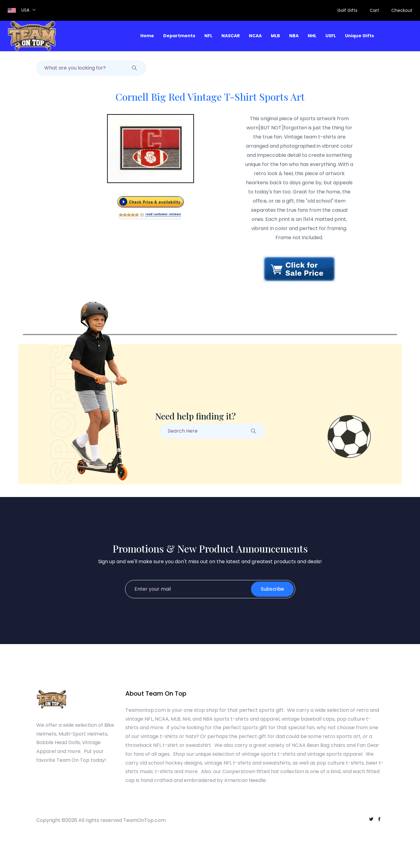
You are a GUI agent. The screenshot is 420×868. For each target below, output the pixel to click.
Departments (179, 36)
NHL (312, 36)
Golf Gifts (347, 10)
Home (147, 36)
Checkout (402, 10)
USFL (331, 36)
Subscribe (272, 589)
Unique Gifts (359, 36)
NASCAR (231, 36)
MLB (275, 36)
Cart (374, 10)
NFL (208, 36)
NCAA (255, 36)
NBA (294, 36)
